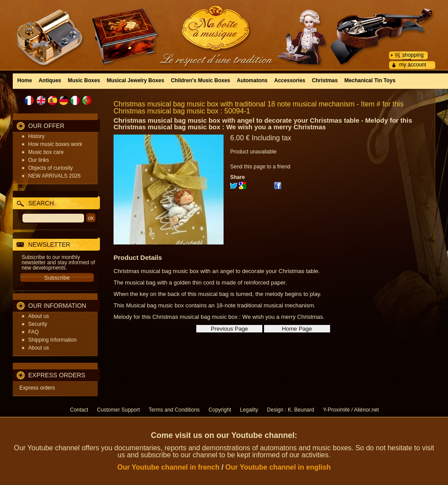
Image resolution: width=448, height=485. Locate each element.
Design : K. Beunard (291, 410)
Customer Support (118, 410)
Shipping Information (52, 340)
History (36, 136)
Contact (79, 410)
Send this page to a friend (260, 167)
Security (38, 324)
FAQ (33, 332)
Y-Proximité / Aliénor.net (351, 410)
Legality (249, 410)
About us (39, 316)
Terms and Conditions (174, 410)
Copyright (220, 410)
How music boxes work (55, 144)
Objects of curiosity (50, 168)
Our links (39, 160)
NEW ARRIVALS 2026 (54, 176)
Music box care (46, 152)
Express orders (37, 388)
